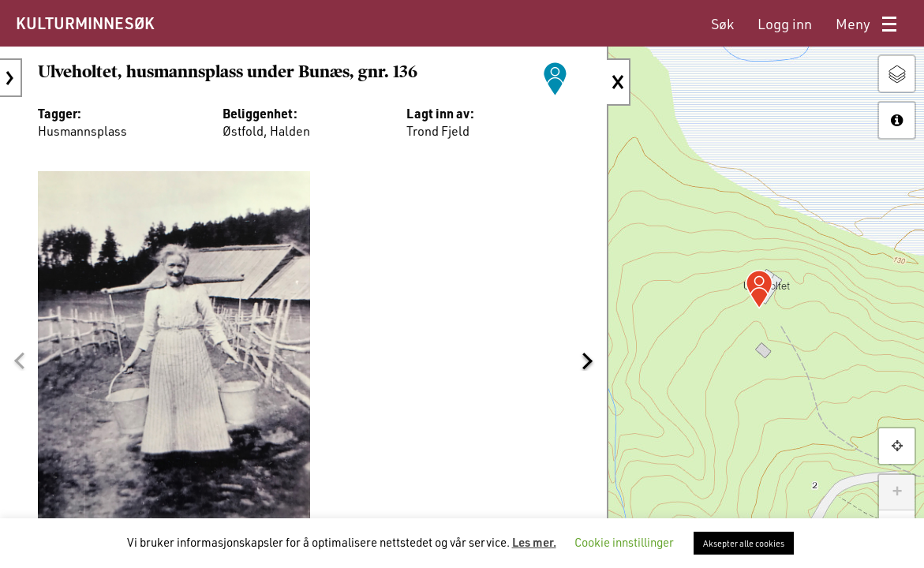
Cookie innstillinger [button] (624, 542)
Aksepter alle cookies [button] (744, 543)
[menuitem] (722, 24)
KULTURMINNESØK (85, 23)
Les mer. (534, 542)
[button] (19, 361)
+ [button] (897, 492)
